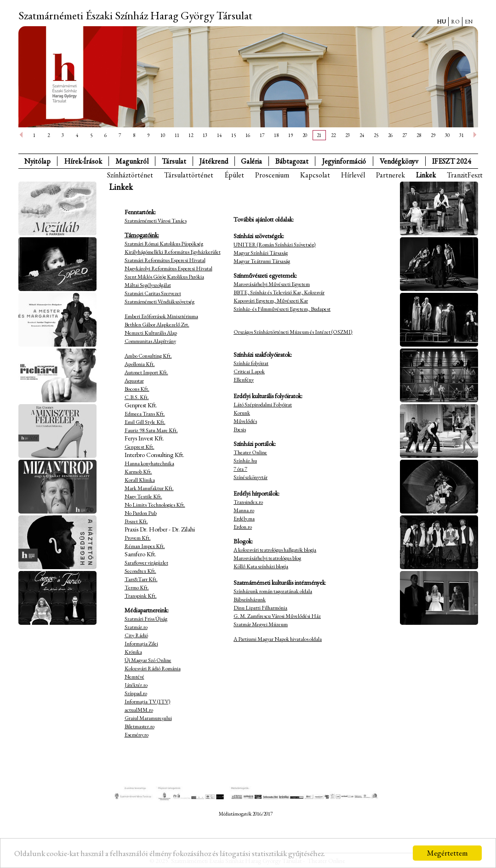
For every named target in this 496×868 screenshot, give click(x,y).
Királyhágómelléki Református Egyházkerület (173, 252)
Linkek (426, 175)
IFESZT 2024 (452, 161)
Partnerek (391, 175)
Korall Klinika (140, 480)
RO (455, 22)
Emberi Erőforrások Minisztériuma (161, 316)
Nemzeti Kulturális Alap (151, 333)
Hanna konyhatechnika (149, 463)
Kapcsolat (315, 175)
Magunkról (132, 161)
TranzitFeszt (465, 175)
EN (469, 22)
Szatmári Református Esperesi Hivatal (165, 260)
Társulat (174, 161)
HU (441, 22)
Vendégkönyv (399, 161)
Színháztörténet (130, 175)
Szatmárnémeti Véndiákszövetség (160, 302)
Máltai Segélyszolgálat (148, 285)
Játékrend (214, 161)
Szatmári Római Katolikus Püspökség (164, 244)
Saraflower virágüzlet (146, 563)
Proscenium (272, 175)
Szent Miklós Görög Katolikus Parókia (164, 277)
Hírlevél (353, 175)
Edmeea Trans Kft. (145, 414)
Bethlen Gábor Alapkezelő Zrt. (157, 325)
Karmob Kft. (138, 472)
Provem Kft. (138, 538)
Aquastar (134, 381)
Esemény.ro (137, 735)
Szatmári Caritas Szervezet (153, 293)
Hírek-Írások (83, 161)
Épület (234, 175)
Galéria (251, 161)
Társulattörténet (189, 175)
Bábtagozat (292, 161)
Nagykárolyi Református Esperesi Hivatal (168, 268)
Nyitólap (37, 161)
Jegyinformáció (344, 161)
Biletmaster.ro (140, 726)
